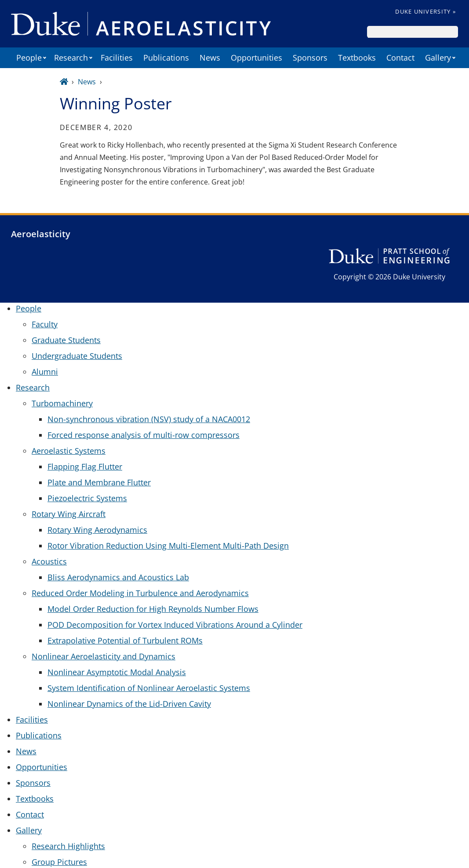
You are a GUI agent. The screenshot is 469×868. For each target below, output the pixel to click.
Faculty (45, 324)
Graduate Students (66, 340)
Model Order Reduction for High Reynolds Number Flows (153, 609)
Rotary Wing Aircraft (69, 514)
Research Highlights (68, 846)
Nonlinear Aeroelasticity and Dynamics (104, 656)
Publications (166, 58)
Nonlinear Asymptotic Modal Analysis (117, 672)
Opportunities (256, 58)
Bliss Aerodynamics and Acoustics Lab (118, 577)
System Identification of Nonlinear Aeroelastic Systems (149, 688)
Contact (400, 58)
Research (71, 58)
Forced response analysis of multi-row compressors (144, 435)
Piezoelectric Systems (87, 498)
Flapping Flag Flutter (85, 467)
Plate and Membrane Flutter (99, 482)
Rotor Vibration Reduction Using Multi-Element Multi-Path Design (168, 546)
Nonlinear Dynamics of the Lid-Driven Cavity (129, 704)
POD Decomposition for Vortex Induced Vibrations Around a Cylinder (175, 625)
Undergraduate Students (77, 356)
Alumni (45, 372)
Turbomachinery (62, 403)
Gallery (438, 58)
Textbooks (357, 58)
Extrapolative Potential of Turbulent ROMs (125, 640)
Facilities (117, 58)
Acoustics (49, 561)
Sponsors (310, 58)
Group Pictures (59, 862)
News (210, 58)
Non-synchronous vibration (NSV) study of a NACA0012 (149, 419)
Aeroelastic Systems (69, 451)
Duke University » (425, 11)
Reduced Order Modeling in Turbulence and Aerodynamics (140, 593)
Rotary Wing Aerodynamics (97, 530)
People (29, 58)
